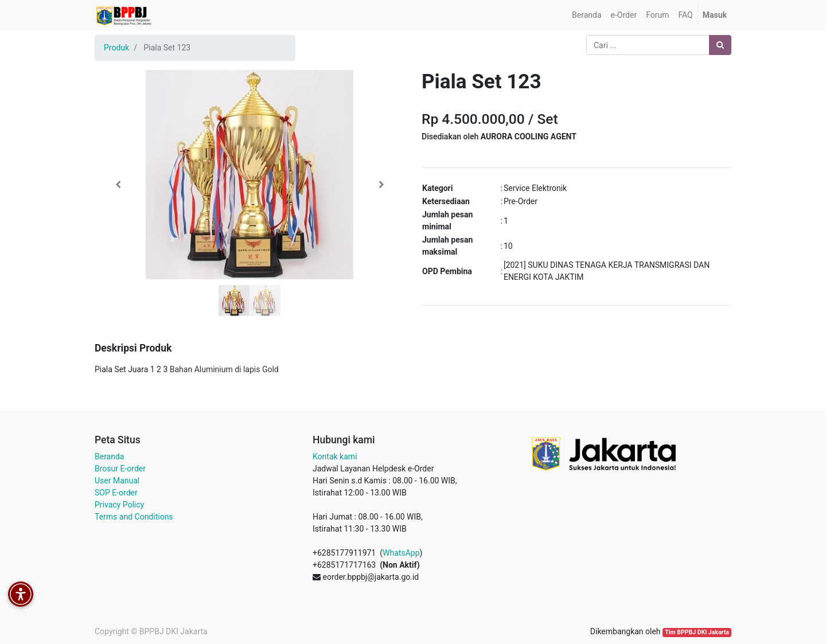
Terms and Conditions (134, 517)
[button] (118, 185)
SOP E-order (116, 493)
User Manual (117, 481)
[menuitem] (587, 15)
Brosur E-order (120, 469)
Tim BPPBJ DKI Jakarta (697, 632)
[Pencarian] (720, 45)
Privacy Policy (119, 505)
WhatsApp (401, 553)
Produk (116, 48)
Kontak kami (335, 456)
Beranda (109, 456)
